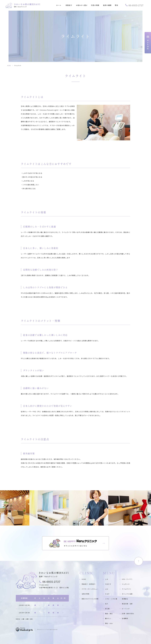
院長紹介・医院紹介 (89, 584)
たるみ (107, 594)
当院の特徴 (95, 5)
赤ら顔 (107, 609)
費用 (117, 5)
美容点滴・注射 (127, 604)
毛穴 (107, 604)
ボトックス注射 (127, 594)
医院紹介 (69, 5)
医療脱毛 (125, 599)
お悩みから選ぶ (82, 5)
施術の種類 (107, 5)
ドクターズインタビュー (90, 589)
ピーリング (126, 609)
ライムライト (126, 589)
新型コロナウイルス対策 (90, 599)
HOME (9, 65)
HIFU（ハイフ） (127, 579)
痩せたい (108, 618)
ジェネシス (126, 584)
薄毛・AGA (109, 623)
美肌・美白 (109, 614)
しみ (107, 579)
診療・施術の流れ (128, 614)
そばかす (108, 584)
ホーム (59, 5)
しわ (107, 589)
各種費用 (125, 618)
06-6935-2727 (134, 5)
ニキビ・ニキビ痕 (111, 599)
